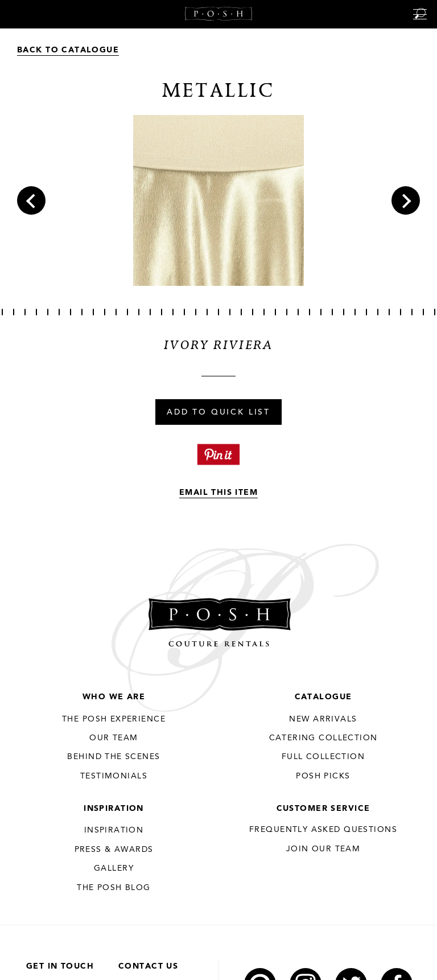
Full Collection (323, 757)
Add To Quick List (218, 413)
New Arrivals (323, 719)
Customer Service (323, 809)
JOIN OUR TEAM (323, 849)
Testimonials (114, 776)
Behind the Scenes (114, 757)
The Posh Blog (114, 888)
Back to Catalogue (68, 50)
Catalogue (323, 697)
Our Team (114, 738)
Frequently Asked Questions (323, 830)
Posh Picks (323, 776)
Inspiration (114, 809)
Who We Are (114, 697)
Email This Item (218, 493)
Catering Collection (323, 738)
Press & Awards (114, 850)
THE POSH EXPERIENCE (114, 719)
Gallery (114, 868)
